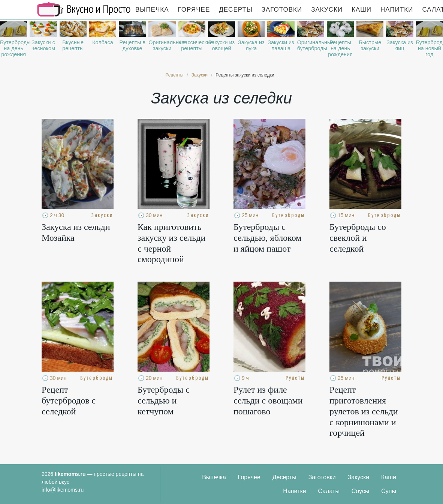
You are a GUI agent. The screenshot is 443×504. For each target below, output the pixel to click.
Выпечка (152, 10)
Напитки (397, 10)
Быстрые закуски (370, 45)
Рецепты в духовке (132, 45)
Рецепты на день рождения (340, 48)
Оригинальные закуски (162, 45)
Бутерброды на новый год (430, 48)
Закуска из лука (251, 45)
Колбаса (103, 42)
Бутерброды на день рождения (13, 48)
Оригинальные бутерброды (311, 45)
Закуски (327, 10)
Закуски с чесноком (43, 45)
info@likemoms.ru (63, 490)
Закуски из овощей (221, 45)
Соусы (361, 491)
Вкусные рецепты (73, 45)
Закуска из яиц (400, 45)
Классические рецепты (192, 45)
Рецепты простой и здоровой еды (84, 9)
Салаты (329, 491)
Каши (361, 10)
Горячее (194, 10)
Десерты (236, 10)
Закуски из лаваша (281, 45)
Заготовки (282, 10)
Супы (389, 491)
